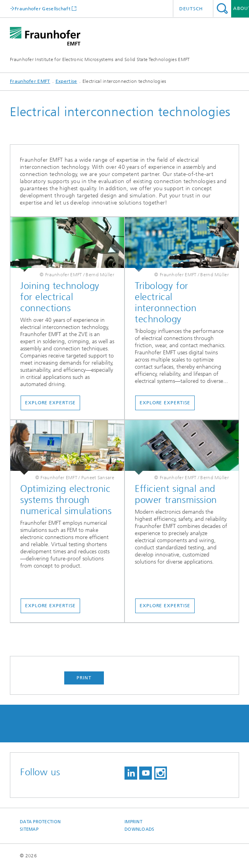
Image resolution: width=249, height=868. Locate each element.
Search (222, 9)
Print (84, 678)
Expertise (66, 81)
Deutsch (191, 9)
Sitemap (29, 829)
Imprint (133, 822)
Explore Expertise (50, 403)
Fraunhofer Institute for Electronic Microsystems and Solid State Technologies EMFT (100, 59)
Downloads (139, 829)
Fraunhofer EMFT (30, 81)
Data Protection (40, 822)
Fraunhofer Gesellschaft (43, 9)
